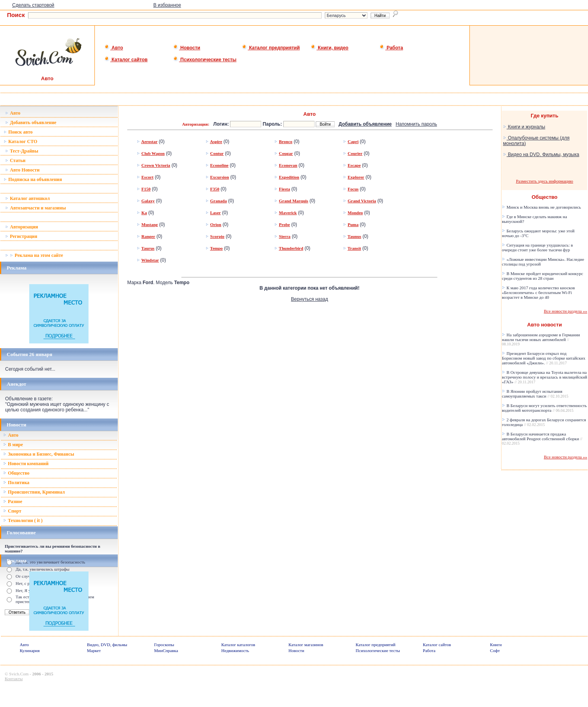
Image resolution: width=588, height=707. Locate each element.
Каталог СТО (20, 141)
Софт (495, 650)
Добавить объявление (31, 123)
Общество (16, 473)
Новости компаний (26, 464)
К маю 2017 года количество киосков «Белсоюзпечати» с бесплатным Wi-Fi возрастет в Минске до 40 (538, 292)
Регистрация (21, 236)
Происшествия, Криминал (34, 492)
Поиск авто (18, 132)
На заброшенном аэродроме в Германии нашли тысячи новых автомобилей (541, 339)
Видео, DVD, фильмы (107, 645)
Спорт (12, 511)
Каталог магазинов (306, 645)
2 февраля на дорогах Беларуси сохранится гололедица (544, 422)
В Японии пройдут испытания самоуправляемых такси (535, 394)
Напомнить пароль (416, 124)
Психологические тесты (205, 60)
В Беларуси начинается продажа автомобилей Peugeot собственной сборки (542, 438)
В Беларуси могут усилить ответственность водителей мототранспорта (544, 408)
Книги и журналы (524, 127)
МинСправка (166, 650)
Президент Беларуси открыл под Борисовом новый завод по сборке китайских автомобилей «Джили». (544, 358)
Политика (16, 483)
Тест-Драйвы (22, 151)
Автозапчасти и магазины (36, 208)
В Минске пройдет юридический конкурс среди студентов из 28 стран (543, 276)
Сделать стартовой (33, 5)
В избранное (167, 5)
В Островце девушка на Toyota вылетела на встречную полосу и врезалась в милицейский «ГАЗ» (545, 377)
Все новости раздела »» (565, 311)
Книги (496, 645)
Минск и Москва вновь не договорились (541, 207)
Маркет (94, 650)
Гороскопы (164, 645)
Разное (13, 501)
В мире (13, 445)
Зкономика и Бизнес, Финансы (39, 454)
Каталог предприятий (271, 48)
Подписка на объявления (33, 179)
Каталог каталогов (238, 645)
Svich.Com (19, 674)
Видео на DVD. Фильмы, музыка (541, 155)
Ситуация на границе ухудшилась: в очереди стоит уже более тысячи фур (537, 247)
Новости (187, 48)
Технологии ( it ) (23, 520)
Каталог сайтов (126, 60)
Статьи (15, 160)
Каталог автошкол (27, 198)
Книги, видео (330, 48)
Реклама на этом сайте (34, 255)
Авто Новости (22, 170)
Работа (391, 48)
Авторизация (22, 227)
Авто (114, 48)
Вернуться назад (309, 299)
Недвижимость (235, 650)
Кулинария (30, 650)
